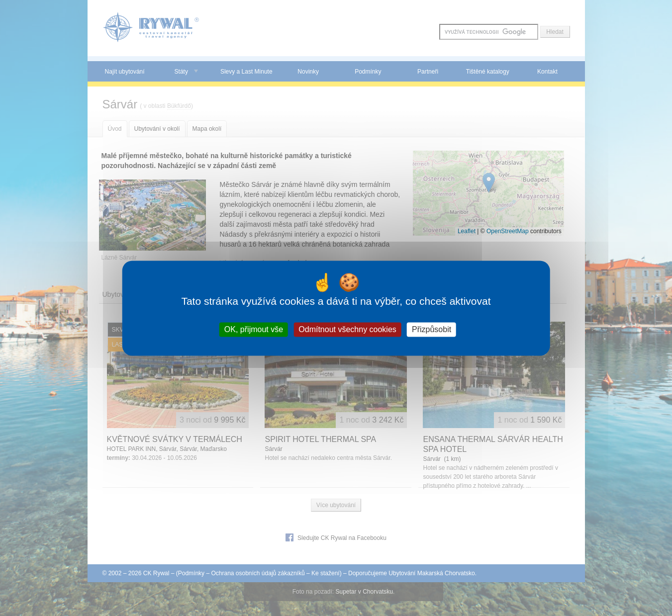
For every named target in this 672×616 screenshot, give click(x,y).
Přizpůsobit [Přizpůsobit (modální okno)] (432, 329)
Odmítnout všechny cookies (347, 329)
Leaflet (467, 231)
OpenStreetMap (508, 231)
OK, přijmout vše (254, 329)
